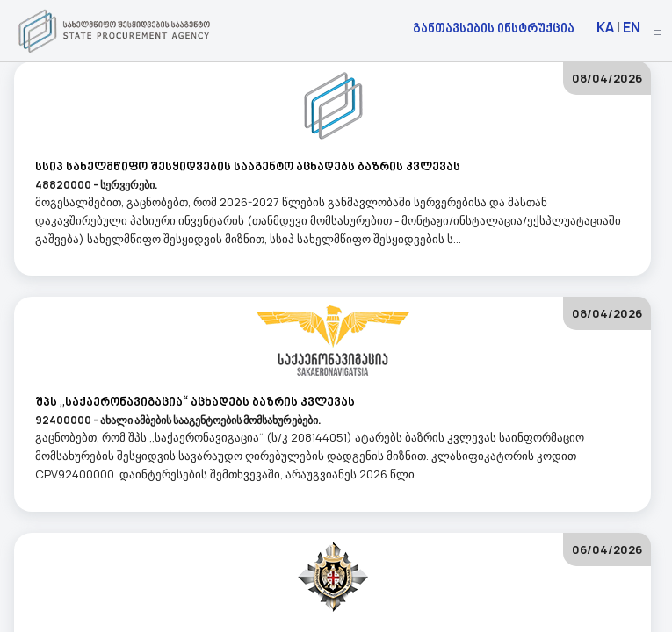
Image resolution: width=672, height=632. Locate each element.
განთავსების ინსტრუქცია (494, 28)
